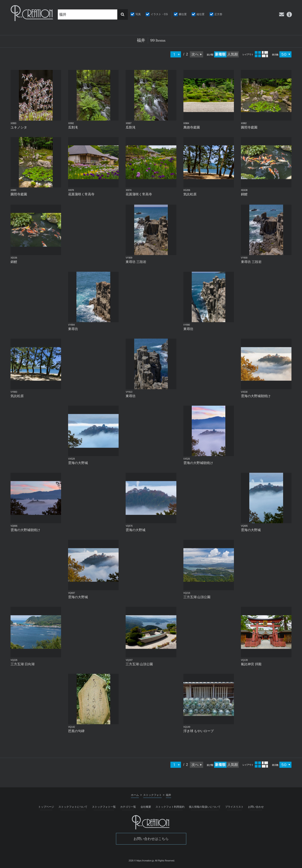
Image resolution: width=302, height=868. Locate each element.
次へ (195, 54)
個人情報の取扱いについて (205, 807)
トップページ (46, 807)
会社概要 (146, 807)
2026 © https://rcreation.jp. (142, 861)
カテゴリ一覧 (128, 807)
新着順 (220, 54)
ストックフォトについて (73, 807)
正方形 (218, 14)
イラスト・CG (159, 14)
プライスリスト (234, 807)
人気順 (233, 54)
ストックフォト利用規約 (170, 807)
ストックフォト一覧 (104, 807)
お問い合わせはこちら (151, 839)
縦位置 (201, 14)
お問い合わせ (256, 807)
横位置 (183, 14)
